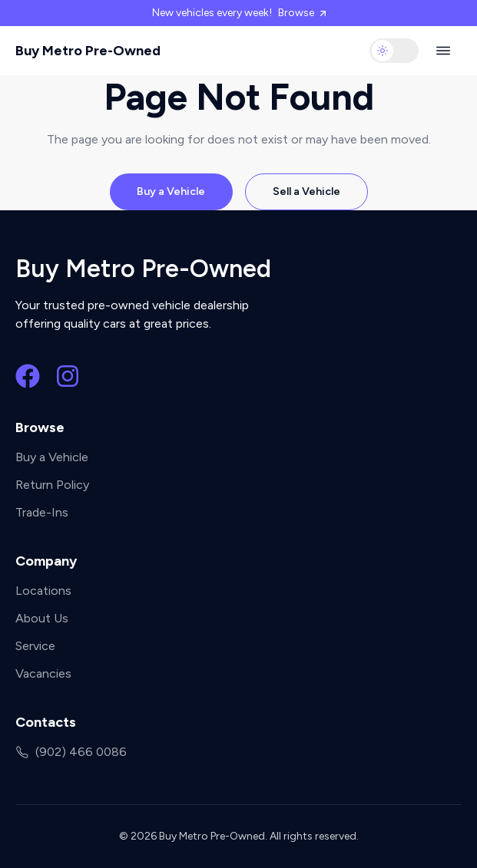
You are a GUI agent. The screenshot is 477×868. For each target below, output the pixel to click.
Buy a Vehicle (171, 191)
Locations (43, 591)
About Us (42, 618)
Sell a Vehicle (306, 191)
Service (35, 646)
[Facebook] (28, 376)
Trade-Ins (42, 512)
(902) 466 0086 (71, 752)
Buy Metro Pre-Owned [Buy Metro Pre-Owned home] (88, 51)
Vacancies (43, 673)
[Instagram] (68, 376)
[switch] (394, 51)
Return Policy (52, 485)
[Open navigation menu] (443, 51)
